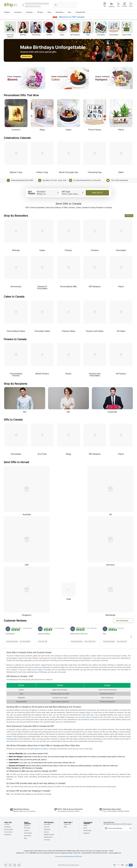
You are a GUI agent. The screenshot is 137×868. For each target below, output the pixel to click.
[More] (131, 5)
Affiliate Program (49, 835)
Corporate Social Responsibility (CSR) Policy (69, 856)
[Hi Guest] (124, 5)
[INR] (105, 5)
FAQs (65, 827)
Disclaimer (8, 835)
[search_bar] (65, 5)
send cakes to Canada (89, 717)
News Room (28, 836)
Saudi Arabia (87, 830)
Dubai (85, 825)
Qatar (85, 828)
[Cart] (118, 5)
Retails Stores (48, 837)
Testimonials (28, 833)
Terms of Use (8, 832)
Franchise (47, 840)
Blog (25, 838)
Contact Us (67, 824)
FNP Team (27, 828)
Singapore (87, 833)
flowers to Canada (44, 670)
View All (129, 216)
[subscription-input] (118, 828)
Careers (27, 830)
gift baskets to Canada (39, 749)
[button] (8, 12)
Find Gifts (97, 193)
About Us (27, 825)
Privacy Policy (9, 829)
